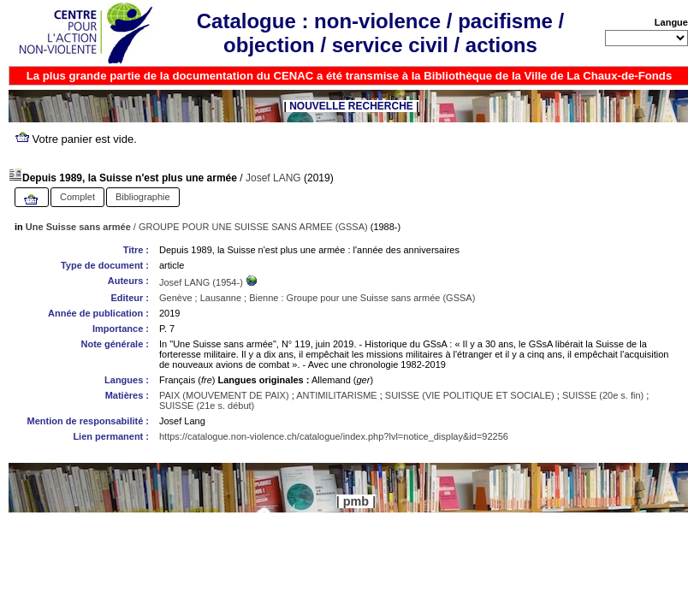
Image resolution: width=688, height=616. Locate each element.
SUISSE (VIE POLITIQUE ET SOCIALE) (470, 395)
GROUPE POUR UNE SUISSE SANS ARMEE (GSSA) (253, 227)
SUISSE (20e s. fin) (603, 395)
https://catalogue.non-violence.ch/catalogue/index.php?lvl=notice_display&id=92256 (334, 436)
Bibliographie (143, 197)
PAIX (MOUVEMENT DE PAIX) (224, 395)
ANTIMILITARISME (337, 395)
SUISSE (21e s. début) (207, 406)
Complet (77, 197)
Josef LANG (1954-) (202, 282)
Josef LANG (273, 178)
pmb (356, 501)
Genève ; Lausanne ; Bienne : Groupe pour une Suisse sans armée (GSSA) (317, 298)
